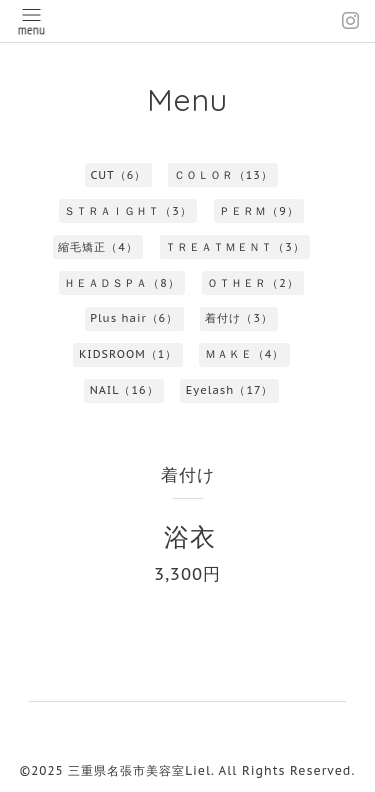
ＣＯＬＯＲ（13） (223, 175)
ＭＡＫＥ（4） (245, 354)
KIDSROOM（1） (128, 354)
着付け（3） (239, 318)
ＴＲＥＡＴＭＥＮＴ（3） (235, 247)
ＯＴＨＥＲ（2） (253, 283)
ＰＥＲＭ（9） (259, 211)
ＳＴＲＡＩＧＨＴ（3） (128, 211)
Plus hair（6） (134, 318)
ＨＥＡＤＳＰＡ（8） (122, 283)
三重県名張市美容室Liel (139, 770)
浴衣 (190, 536)
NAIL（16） (124, 390)
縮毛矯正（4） (98, 247)
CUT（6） (118, 175)
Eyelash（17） (230, 390)
